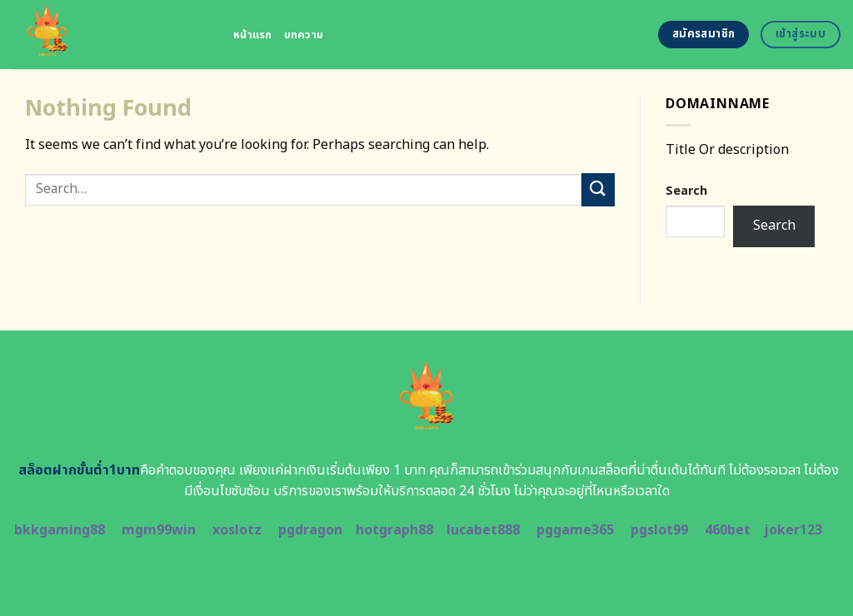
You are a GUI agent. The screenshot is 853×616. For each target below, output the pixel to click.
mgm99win (159, 530)
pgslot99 (659, 530)
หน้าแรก (253, 35)
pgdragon (310, 530)
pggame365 (575, 530)
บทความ (304, 35)
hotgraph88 (394, 530)
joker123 (793, 530)
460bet (728, 530)
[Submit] (598, 189)
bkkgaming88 (60, 530)
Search (686, 191)
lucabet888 (483, 530)
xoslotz (237, 530)
